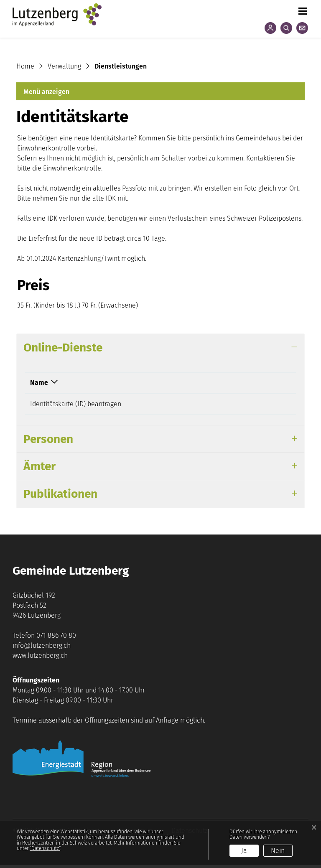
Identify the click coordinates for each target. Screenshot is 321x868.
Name (39, 383)
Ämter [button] (39, 469)
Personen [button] (48, 442)
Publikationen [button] (60, 497)
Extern (265, 405)
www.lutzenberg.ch (40, 658)
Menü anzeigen (46, 92)
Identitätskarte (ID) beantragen (76, 404)
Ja (244, 851)
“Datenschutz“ (45, 848)
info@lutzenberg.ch (42, 648)
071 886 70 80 (56, 638)
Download (229, 383)
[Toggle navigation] (302, 9)
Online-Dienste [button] (63, 347)
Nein (278, 851)
